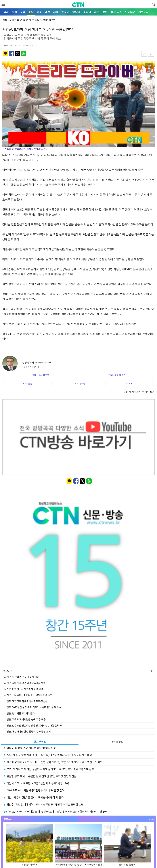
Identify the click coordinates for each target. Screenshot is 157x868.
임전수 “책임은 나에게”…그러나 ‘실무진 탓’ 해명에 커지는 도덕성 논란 (44, 804)
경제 (6, 12)
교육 (23, 12)
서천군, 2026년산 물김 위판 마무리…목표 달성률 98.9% (32, 707)
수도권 (65, 12)
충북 (39, 12)
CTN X (129, 384)
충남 (31, 12)
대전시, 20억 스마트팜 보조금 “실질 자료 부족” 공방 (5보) (36, 783)
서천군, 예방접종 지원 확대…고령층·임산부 (26, 701)
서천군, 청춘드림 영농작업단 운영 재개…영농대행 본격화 (33, 725)
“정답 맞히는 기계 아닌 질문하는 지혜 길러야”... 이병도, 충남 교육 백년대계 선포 (49, 769)
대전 (48, 12)
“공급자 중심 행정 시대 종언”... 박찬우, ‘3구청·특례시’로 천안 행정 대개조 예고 (48, 755)
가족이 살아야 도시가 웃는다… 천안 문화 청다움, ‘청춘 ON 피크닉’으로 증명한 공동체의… (55, 762)
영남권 (76, 12)
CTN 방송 (28, 384)
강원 (105, 12)
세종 (56, 12)
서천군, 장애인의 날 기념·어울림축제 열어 (25, 683)
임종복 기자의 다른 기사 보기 (139, 392)
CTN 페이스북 (78, 384)
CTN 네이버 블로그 (117, 375)
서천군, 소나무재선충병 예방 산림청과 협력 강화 (28, 695)
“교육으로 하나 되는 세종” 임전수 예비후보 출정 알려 (34, 790)
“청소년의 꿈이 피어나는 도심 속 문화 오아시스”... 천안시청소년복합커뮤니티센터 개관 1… (55, 811)
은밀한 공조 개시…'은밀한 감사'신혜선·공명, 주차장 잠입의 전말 (40, 776)
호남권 (87, 12)
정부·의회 (116, 12)
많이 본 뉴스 (117, 742)
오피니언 (130, 12)
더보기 (151, 671)
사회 (14, 12)
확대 (149, 65)
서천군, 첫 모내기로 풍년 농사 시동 (22, 677)
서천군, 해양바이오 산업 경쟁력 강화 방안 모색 (27, 731)
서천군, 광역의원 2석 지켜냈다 (19, 713)
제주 (97, 12)
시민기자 (144, 12)
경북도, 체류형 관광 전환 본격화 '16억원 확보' (30, 748)
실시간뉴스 (40, 742)
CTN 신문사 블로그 (40, 375)
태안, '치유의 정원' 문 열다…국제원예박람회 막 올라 (34, 797)
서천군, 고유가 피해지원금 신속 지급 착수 (25, 719)
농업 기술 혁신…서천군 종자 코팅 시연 (24, 689)
